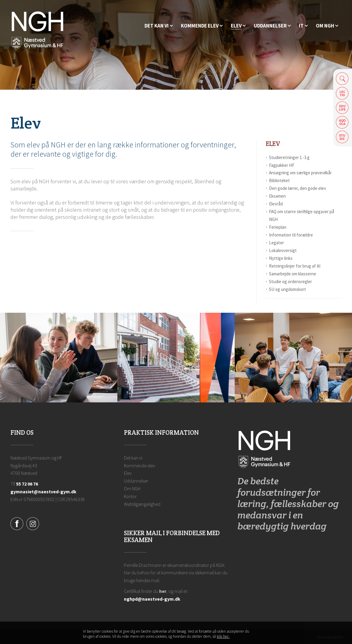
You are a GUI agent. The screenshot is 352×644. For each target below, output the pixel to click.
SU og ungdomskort (288, 289)
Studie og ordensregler (290, 281)
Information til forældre (291, 235)
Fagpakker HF (282, 165)
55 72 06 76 (27, 484)
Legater (276, 243)
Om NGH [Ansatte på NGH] (132, 489)
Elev (273, 144)
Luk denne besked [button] (264, 634)
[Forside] (37, 30)
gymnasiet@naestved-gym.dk (43, 492)
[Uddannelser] (272, 26)
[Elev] (238, 26)
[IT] (303, 26)
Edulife (342, 108)
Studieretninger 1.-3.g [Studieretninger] (289, 157)
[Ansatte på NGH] (327, 26)
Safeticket (342, 137)
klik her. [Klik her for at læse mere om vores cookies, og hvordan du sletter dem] (223, 636)
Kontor (130, 496)
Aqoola (342, 122)
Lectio (342, 93)
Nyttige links (281, 258)
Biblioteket (279, 180)
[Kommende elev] (202, 26)
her (163, 591)
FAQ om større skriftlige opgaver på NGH (302, 215)
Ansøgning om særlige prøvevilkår (300, 173)
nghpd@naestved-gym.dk (152, 599)
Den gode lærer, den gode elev (298, 188)
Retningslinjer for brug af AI (295, 266)
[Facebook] (17, 523)
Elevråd (276, 204)
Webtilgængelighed (142, 504)
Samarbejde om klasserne (293, 274)
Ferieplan (278, 227)
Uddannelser (136, 481)
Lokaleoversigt (283, 250)
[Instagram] (33, 523)
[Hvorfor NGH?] (159, 26)
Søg (342, 78)
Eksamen (277, 196)
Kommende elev (140, 466)
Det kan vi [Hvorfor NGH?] (133, 458)
